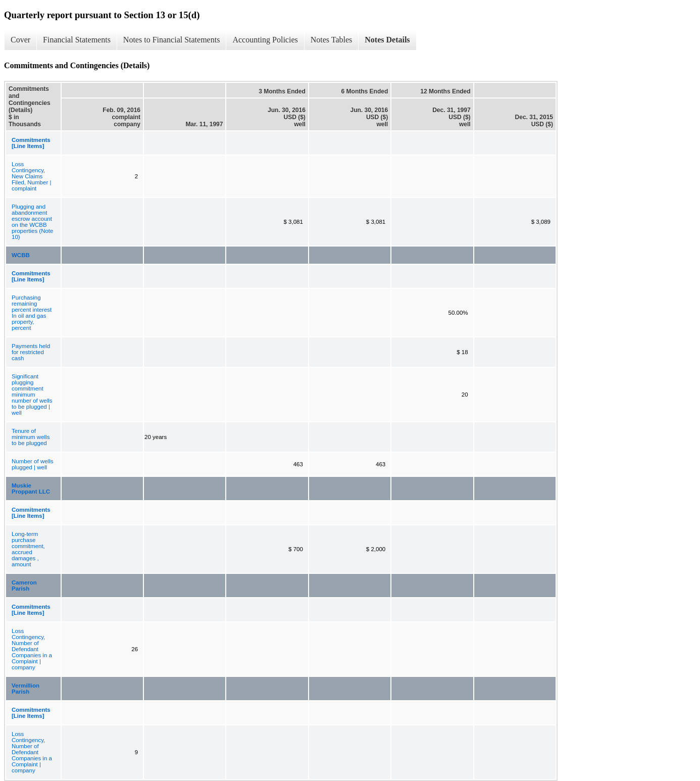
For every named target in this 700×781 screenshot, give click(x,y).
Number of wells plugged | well (32, 464)
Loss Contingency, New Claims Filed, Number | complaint (31, 176)
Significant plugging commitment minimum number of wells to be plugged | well (32, 395)
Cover (20, 40)
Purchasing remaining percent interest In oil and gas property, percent (32, 313)
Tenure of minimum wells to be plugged (31, 437)
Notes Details (387, 40)
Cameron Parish (24, 585)
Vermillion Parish (26, 689)
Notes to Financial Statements (172, 40)
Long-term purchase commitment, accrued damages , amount (28, 549)
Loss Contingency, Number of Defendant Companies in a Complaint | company (32, 649)
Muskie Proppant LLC (31, 489)
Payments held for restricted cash (31, 352)
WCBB (21, 255)
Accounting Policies (265, 40)
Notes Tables (332, 40)
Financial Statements (77, 40)
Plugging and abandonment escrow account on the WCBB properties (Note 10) (32, 222)
